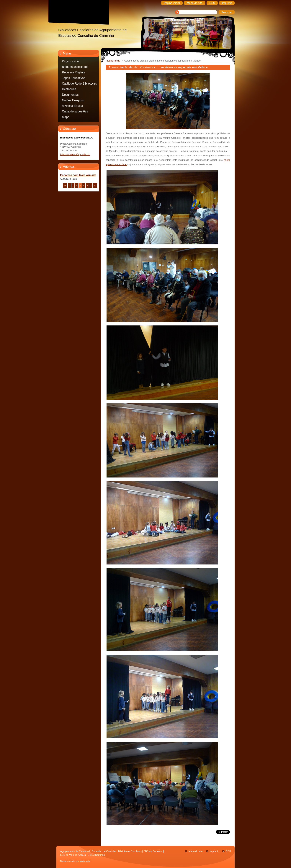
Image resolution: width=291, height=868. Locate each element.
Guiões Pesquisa (73, 100)
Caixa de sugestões (75, 111)
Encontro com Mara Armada (78, 175)
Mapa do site (195, 851)
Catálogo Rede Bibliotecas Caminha (79, 84)
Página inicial (71, 61)
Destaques (69, 89)
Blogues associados (75, 67)
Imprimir (214, 851)
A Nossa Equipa (72, 106)
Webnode (85, 861)
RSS (228, 851)
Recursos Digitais (73, 72)
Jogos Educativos (74, 78)
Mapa (66, 117)
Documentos (70, 95)
